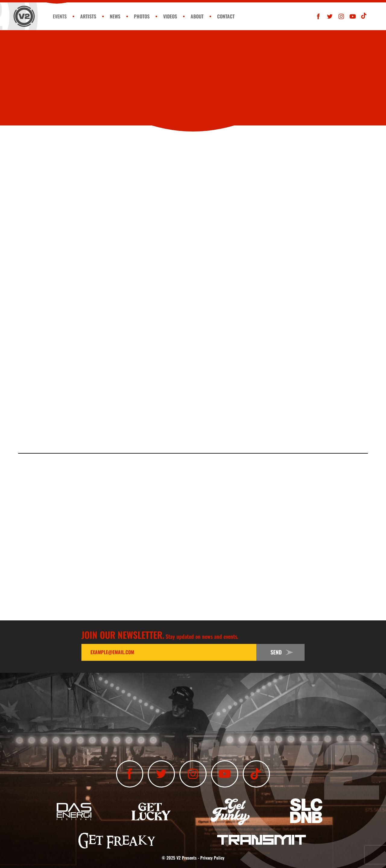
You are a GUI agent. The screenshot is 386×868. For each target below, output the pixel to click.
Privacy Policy (212, 858)
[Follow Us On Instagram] (341, 16)
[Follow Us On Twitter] (330, 16)
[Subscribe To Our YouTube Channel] (353, 16)
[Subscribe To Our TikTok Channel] (364, 16)
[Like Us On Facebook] (318, 16)
